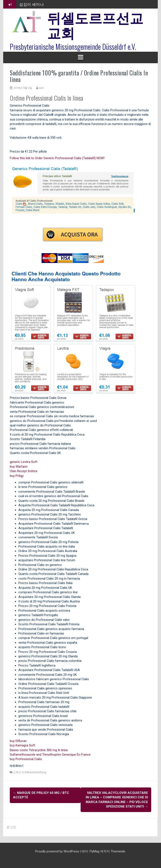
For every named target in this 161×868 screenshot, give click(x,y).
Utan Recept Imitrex (24, 471)
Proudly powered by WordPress (58, 851)
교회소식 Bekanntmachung (30, 772)
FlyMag (94, 851)
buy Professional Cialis (26, 759)
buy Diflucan (18, 741)
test (41, 88)
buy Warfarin (19, 467)
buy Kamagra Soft (22, 745)
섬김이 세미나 (32, 4)
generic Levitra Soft (24, 462)
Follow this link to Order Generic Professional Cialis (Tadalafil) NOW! (57, 158)
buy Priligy (17, 476)
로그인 (11, 827)
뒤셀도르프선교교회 (95, 25)
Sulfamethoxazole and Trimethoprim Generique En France (50, 755)
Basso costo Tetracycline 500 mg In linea (39, 750)
